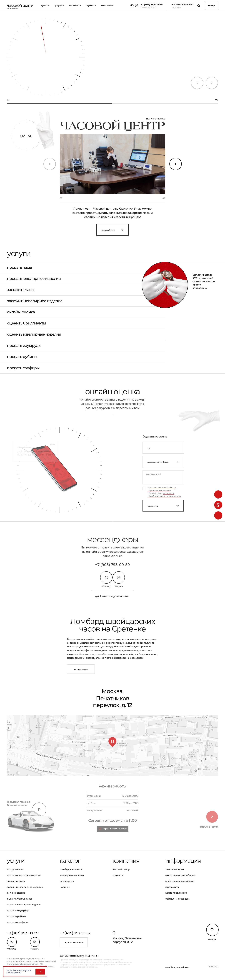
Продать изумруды (24, 346)
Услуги (16, 861)
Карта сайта (172, 887)
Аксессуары (67, 881)
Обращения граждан (177, 899)
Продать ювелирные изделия (34, 279)
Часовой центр (121, 869)
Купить (45, 5)
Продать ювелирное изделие (24, 875)
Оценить (163, 506)
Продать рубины (22, 357)
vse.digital (213, 967)
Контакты (118, 875)
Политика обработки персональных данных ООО (31, 961)
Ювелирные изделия (72, 875)
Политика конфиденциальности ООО (26, 959)
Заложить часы (20, 290)
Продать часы (19, 268)
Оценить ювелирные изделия (34, 334)
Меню (211, 6)
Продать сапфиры (23, 368)
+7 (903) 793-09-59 (112, 565)
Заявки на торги (175, 869)
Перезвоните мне (74, 942)
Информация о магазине (180, 881)
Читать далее (81, 669)
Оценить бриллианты (26, 323)
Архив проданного (176, 893)
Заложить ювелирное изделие (35, 301)
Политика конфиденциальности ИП (25, 964)
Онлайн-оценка (21, 312)
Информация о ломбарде (180, 875)
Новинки (65, 887)
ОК (40, 972)
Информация (183, 861)
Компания (107, 5)
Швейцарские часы (71, 869)
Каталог (70, 861)
